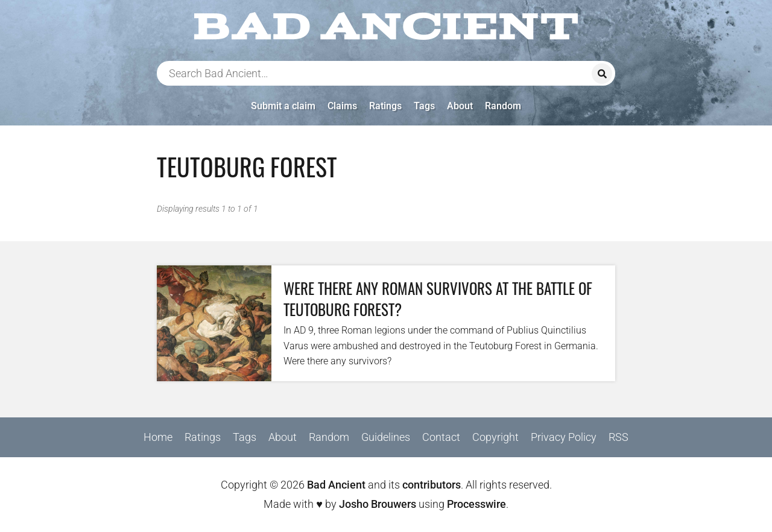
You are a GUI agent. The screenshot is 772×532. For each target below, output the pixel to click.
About (460, 106)
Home (158, 437)
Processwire (476, 504)
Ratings (385, 106)
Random (503, 106)
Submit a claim (283, 106)
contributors (432, 485)
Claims (342, 106)
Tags (424, 106)
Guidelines (386, 437)
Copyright (495, 437)
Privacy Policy (564, 437)
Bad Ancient (336, 485)
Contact (441, 437)
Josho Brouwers (378, 504)
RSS (619, 437)
